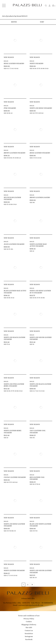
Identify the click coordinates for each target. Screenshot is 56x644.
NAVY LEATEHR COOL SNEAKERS (38, 431)
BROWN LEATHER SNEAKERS (14, 153)
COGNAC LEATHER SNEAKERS (15, 477)
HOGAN (6, 61)
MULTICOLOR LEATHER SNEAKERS (12, 198)
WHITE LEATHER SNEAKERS (14, 570)
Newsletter (29, 633)
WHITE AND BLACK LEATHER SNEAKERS (14, 338)
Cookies (29, 621)
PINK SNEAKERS (10, 108)
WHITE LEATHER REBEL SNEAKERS (13, 431)
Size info (29, 627)
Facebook (29, 639)
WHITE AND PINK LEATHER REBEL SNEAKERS (14, 385)
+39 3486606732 (47, 603)
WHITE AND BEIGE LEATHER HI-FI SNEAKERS (40, 292)
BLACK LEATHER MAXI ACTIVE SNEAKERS (15, 292)
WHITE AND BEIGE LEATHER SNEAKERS (14, 525)
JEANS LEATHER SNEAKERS (14, 244)
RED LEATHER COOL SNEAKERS (37, 478)
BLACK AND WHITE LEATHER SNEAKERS (40, 525)
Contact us (29, 630)
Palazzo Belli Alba (28, 598)
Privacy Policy (29, 619)
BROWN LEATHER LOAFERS (40, 197)
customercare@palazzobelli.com (31, 605)
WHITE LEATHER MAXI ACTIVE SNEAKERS (38, 245)
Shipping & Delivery (29, 625)
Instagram (29, 636)
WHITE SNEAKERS (36, 63)
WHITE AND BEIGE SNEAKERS (41, 108)
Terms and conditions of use (29, 616)
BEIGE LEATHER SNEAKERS (14, 63)
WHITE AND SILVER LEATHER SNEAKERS (41, 338)
